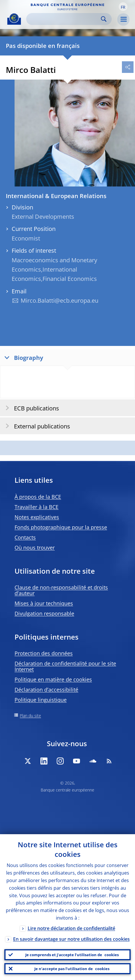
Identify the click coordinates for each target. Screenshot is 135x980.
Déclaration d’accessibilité (46, 690)
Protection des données (44, 653)
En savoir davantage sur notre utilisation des (71, 939)
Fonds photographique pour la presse (61, 527)
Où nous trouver (35, 548)
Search (104, 19)
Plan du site (30, 716)
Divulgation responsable (44, 613)
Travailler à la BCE (37, 507)
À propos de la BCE (38, 497)
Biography (22, 357)
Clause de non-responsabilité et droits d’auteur (61, 590)
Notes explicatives (37, 517)
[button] (123, 7)
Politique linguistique (41, 700)
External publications (36, 426)
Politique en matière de (53, 679)
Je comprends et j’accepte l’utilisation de (72, 955)
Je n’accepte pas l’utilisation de (72, 969)
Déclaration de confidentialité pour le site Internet (65, 666)
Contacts (25, 537)
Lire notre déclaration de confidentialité (71, 928)
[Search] (64, 19)
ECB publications (30, 408)
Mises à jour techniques (44, 603)
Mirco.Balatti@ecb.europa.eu (59, 300)
